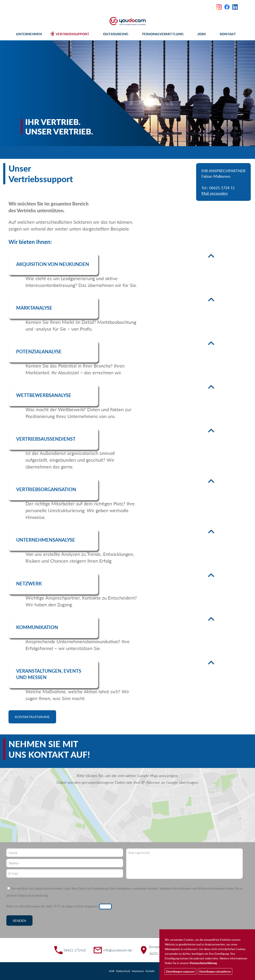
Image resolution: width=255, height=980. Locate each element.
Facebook (227, 7)
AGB (112, 971)
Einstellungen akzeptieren (215, 972)
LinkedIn (235, 7)
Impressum (138, 971)
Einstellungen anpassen (180, 972)
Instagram (219, 7)
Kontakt (150, 971)
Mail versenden (215, 193)
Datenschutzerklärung (33, 895)
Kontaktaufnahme (32, 717)
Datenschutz (123, 971)
